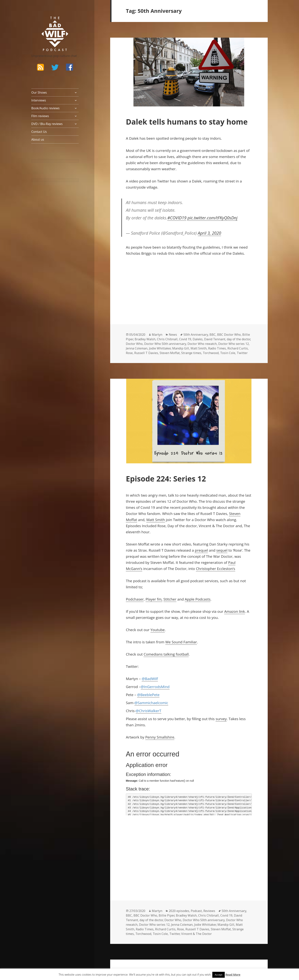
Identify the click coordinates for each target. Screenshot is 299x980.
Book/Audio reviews (45, 108)
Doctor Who (134, 344)
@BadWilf (150, 679)
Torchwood (211, 353)
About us (38, 139)
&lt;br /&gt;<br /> (137, 844)
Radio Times (217, 348)
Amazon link (234, 611)
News (173, 335)
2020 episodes (179, 911)
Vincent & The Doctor (196, 934)
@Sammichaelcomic (151, 703)
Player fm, (154, 599)
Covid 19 (185, 339)
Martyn (157, 335)
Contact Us (39, 132)
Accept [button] (219, 975)
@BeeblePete (148, 695)
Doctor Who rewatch (202, 344)
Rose (129, 353)
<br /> (137, 286)
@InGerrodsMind (155, 687)
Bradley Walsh (145, 339)
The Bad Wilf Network (48, 22)
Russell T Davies (146, 353)
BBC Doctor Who (229, 335)
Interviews (39, 100)
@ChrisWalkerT (149, 711)
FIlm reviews (40, 116)
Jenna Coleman (137, 348)
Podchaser (135, 599)
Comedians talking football (166, 654)
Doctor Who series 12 (234, 344)
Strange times (191, 353)
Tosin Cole (228, 353)
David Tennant (215, 339)
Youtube (158, 630)
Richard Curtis (238, 348)
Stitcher (170, 599)
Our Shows (39, 92)
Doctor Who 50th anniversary (165, 344)
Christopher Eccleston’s (216, 569)
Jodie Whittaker (160, 348)
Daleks (198, 339)
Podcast (196, 911)
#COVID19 (177, 218)
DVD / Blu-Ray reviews (47, 124)
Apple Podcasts (198, 599)
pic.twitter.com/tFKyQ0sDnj (213, 218)
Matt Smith (199, 348)
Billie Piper (166, 915)
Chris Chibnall (167, 339)
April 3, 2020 (209, 233)
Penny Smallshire (160, 737)
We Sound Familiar (181, 642)
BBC (213, 335)
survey (221, 719)
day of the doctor (238, 339)
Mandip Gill (181, 348)
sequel (222, 550)
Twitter (242, 353)
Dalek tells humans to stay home (187, 122)
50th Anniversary (196, 335)
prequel (201, 550)
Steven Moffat (170, 353)
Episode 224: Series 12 (166, 479)
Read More (233, 974)
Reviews (209, 911)
